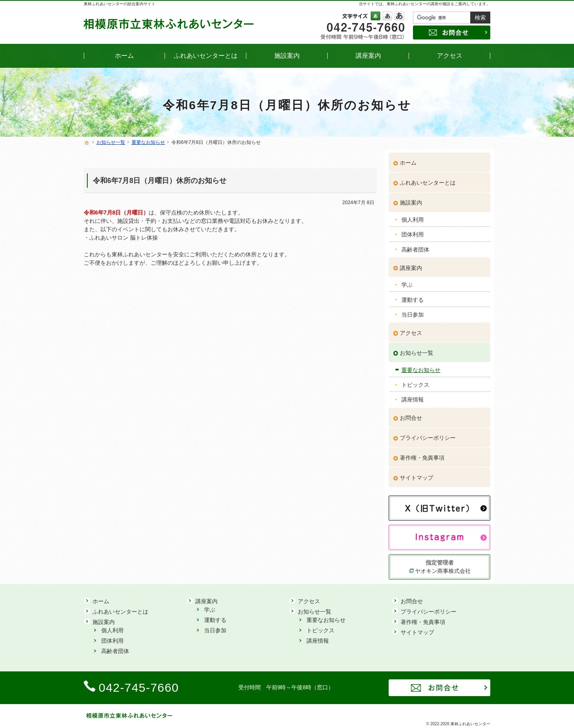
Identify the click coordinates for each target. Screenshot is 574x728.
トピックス (415, 381)
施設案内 (411, 199)
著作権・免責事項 (422, 454)
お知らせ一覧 (417, 349)
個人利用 (413, 216)
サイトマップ (417, 474)
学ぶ (407, 281)
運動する (413, 296)
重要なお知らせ (421, 366)
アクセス (411, 329)
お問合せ (411, 414)
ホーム (408, 159)
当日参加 (413, 311)
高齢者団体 (415, 246)
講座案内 (411, 264)
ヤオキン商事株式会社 (443, 567)
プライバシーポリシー (428, 434)
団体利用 (413, 231)
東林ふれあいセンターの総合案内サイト (120, 4)
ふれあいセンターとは (428, 179)
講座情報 (413, 396)
